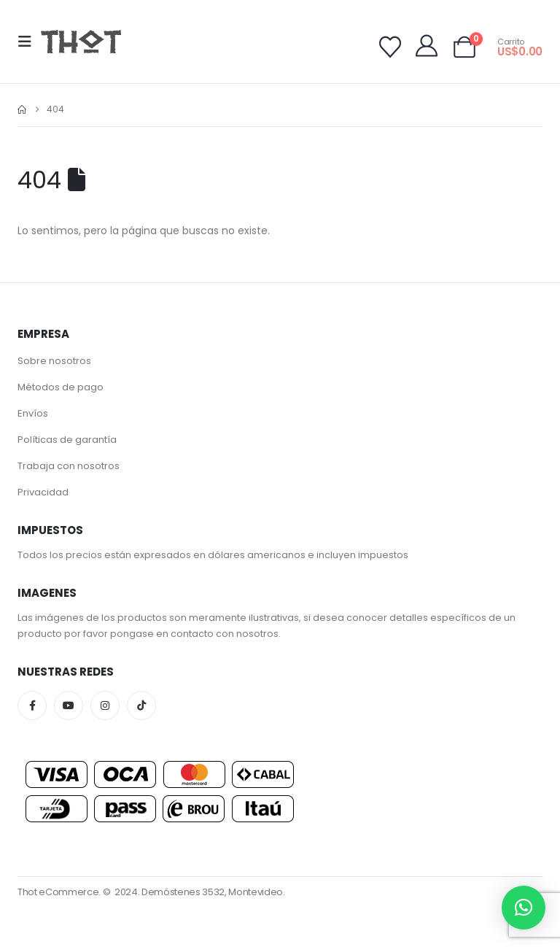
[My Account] (427, 46)
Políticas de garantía (67, 440)
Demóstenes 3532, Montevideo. (213, 892)
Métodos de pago (61, 387)
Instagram (105, 706)
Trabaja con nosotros (69, 466)
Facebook (32, 706)
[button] (29, 42)
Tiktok (141, 706)
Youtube (69, 706)
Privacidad (43, 492)
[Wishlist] (390, 47)
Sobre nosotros (54, 361)
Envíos (33, 413)
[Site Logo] (81, 41)
